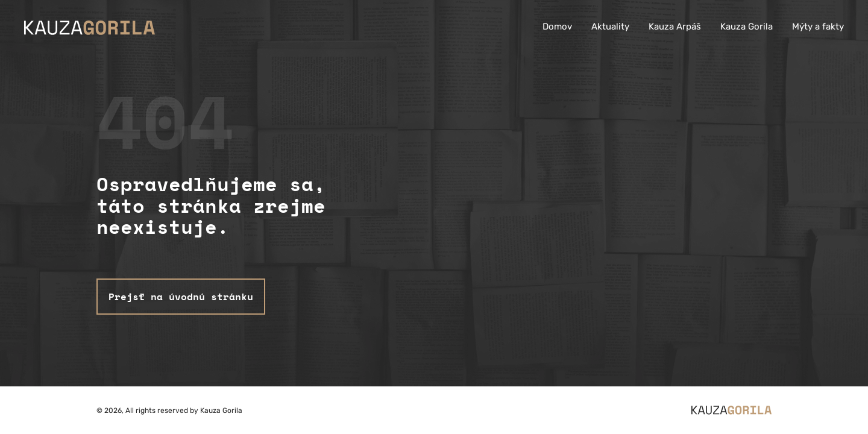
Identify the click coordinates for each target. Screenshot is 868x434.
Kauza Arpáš (675, 27)
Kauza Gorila (747, 27)
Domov (557, 27)
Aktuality (610, 27)
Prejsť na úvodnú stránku (181, 297)
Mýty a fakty (818, 27)
